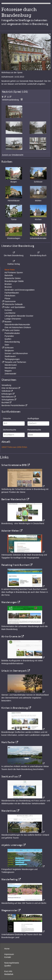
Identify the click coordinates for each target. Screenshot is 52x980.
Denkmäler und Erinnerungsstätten (20, 290)
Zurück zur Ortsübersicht (13, 155)
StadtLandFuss (10, 777)
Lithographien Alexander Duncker (19, 316)
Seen (7, 345)
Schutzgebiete (8, 400)
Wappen (8, 371)
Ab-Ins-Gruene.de (11, 637)
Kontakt (8, 957)
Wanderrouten (11, 365)
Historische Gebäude (14, 304)
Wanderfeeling (9, 879)
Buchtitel (5, 403)
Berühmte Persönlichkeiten (13, 405)
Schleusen (9, 348)
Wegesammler (9, 910)
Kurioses (8, 310)
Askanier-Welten (10, 531)
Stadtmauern (10, 356)
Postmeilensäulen (12, 333)
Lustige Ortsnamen (13, 319)
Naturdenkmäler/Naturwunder (17, 325)
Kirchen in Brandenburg (15, 708)
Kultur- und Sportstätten (15, 307)
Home (7, 949)
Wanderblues (9, 811)
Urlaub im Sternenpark (14, 671)
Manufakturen (7, 397)
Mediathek (9, 974)
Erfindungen (7, 394)
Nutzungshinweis (12, 963)
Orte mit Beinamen (10, 388)
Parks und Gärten (12, 330)
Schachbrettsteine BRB (14, 465)
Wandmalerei (10, 368)
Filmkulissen (10, 296)
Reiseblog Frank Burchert (15, 565)
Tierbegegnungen (12, 359)
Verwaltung (6, 385)
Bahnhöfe (9, 275)
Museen (8, 322)
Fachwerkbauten (12, 293)
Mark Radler (8, 742)
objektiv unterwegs (12, 845)
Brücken (8, 284)
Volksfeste (6, 391)
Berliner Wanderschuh (14, 499)
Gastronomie (10, 301)
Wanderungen (9, 602)
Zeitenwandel (10, 374)
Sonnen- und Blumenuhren (16, 353)
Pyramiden (9, 336)
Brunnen (8, 287)
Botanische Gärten (13, 278)
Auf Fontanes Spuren (14, 273)
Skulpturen (9, 351)
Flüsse (7, 299)
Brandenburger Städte (14, 281)
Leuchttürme (10, 313)
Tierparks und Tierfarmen (15, 362)
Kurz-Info (8, 971)
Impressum (9, 954)
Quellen (8, 339)
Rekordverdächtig (12, 342)
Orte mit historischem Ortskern (18, 327)
